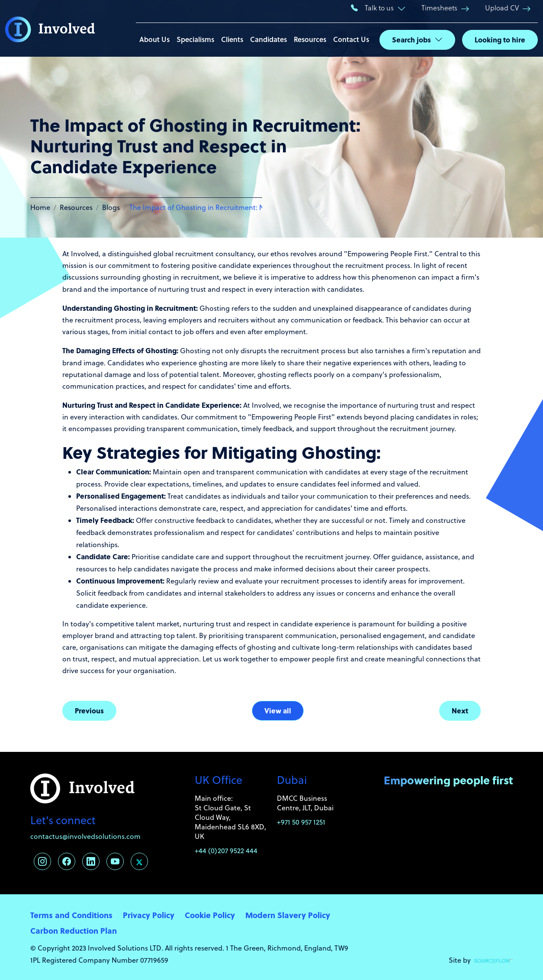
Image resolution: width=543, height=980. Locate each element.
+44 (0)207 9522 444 (226, 851)
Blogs (111, 207)
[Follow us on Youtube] (115, 861)
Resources (310, 39)
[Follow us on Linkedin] (91, 861)
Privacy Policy (149, 915)
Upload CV (502, 8)
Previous (89, 711)
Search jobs (411, 40)
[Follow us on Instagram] (42, 861)
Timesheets (439, 8)
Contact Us (351, 39)
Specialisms (195, 39)
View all (278, 711)
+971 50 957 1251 (301, 822)
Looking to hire (500, 40)
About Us (154, 39)
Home (40, 207)
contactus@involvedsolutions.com (85, 836)
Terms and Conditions (71, 915)
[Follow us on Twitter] (139, 861)
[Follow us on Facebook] (67, 861)
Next (460, 711)
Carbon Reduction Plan (74, 930)
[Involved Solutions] (50, 29)
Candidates (268, 39)
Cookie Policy (210, 915)
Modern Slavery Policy (288, 915)
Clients (232, 39)
